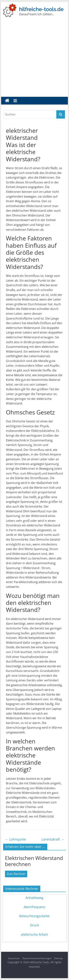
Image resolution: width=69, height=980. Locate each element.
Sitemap (58, 958)
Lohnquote (15, 839)
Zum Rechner (16, 874)
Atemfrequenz (34, 907)
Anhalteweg (34, 898)
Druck (34, 925)
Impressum (14, 958)
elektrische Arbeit (34, 934)
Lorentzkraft (53, 839)
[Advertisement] (34, 60)
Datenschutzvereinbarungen (37, 958)
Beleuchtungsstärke (34, 916)
